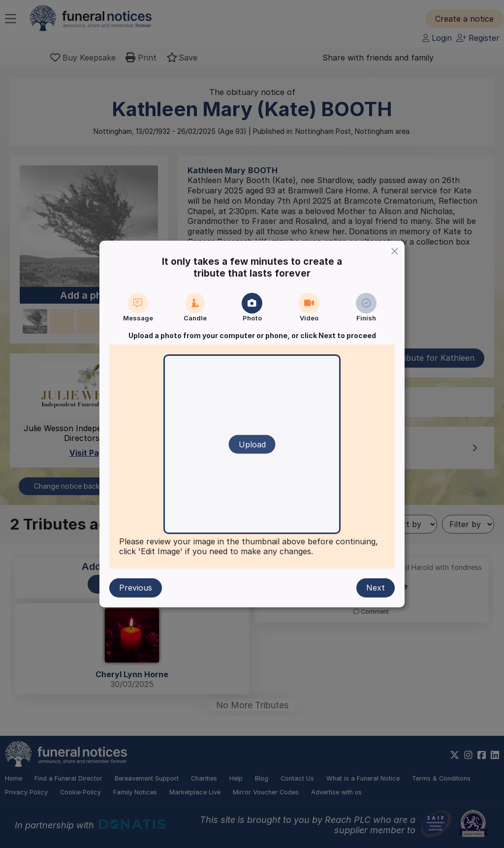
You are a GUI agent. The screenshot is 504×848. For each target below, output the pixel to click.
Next (376, 588)
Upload (252, 444)
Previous (136, 588)
